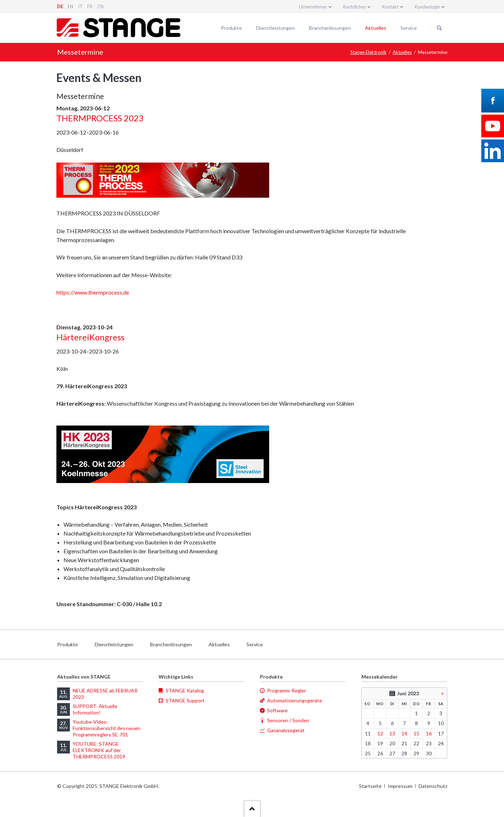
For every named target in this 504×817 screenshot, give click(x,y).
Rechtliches (355, 7)
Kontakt (390, 7)
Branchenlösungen (330, 28)
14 (404, 733)
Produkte (231, 28)
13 (392, 733)
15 (416, 733)
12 (380, 733)
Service (409, 28)
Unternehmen (313, 7)
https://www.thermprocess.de (93, 292)
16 (429, 733)
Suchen (439, 28)
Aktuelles (376, 28)
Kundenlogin (427, 7)
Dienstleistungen (275, 28)
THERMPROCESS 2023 (100, 118)
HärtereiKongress (90, 337)
